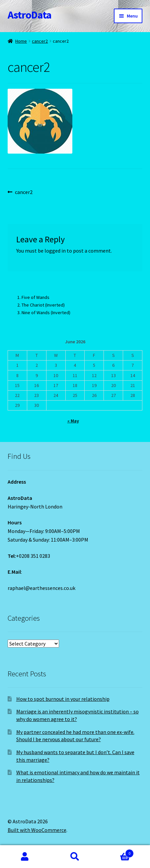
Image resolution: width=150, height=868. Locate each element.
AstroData (30, 15)
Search (75, 857)
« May (73, 421)
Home (21, 41)
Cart (117, 852)
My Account (25, 857)
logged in (55, 251)
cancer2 (40, 41)
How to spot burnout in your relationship (63, 699)
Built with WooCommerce (37, 830)
